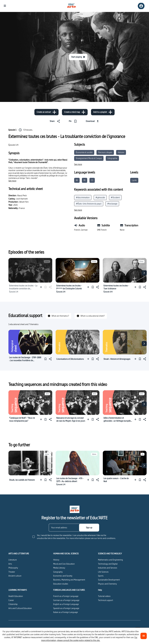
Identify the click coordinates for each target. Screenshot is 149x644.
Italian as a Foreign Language (66, 612)
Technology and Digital (108, 564)
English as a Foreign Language (66, 604)
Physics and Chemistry (107, 584)
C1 (92, 180)
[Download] (93, 121)
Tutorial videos (104, 596)
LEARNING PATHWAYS (18, 590)
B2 (77, 180)
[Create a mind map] (75, 112)
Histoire (121, 152)
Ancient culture (15, 576)
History (56, 560)
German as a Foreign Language (66, 600)
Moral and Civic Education (64, 564)
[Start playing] (78, 57)
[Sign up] (89, 528)
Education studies (61, 584)
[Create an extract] (46, 112)
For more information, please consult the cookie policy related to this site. (89, 639)
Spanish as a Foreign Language (66, 608)
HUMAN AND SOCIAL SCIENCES (66, 554)
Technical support (106, 600)
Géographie (112, 158)
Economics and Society (63, 576)
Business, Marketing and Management (69, 580)
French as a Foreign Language (66, 596)
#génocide (100, 197)
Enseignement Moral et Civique (89, 158)
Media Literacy (59, 568)
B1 (85, 180)
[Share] (55, 121)
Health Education (16, 596)
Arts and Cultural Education (20, 608)
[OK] (144, 636)
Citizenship (13, 604)
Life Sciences (103, 572)
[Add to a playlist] (103, 112)
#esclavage (112, 204)
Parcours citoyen (105, 152)
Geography (58, 572)
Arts (10, 564)
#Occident (115, 197)
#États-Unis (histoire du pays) (89, 204)
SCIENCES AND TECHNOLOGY (110, 554)
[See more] (12, 181)
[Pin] (73, 121)
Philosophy (13, 568)
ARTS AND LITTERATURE (19, 554)
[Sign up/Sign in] (141, 6)
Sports (101, 576)
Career (11, 600)
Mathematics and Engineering (110, 560)
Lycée (134, 180)
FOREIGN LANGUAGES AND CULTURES (69, 590)
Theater (12, 572)
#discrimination (83, 197)
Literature (13, 560)
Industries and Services (108, 568)
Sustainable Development (109, 580)
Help (100, 590)
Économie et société (84, 152)
